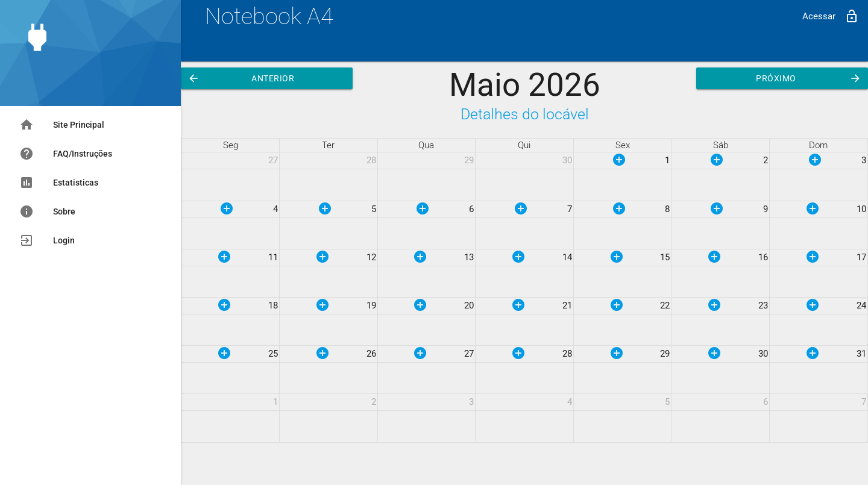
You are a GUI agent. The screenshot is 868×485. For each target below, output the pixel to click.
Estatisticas (59, 183)
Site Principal (62, 125)
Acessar (831, 16)
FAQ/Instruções (66, 154)
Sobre (47, 211)
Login (47, 240)
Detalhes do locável (525, 114)
